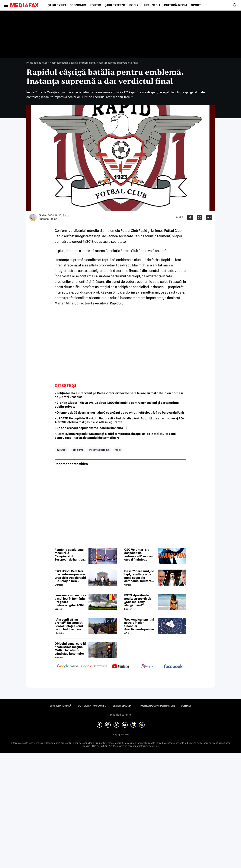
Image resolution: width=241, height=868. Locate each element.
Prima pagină (34, 63)
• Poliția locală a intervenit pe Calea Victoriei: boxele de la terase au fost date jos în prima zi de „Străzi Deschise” (119, 395)
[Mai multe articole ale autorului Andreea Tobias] (33, 218)
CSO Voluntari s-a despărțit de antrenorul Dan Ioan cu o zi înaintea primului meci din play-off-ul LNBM (138, 555)
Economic (78, 5)
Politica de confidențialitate (158, 706)
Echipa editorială (60, 706)
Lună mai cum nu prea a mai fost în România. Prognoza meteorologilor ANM (70, 600)
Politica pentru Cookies (91, 706)
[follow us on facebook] (173, 667)
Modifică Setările (120, 715)
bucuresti (62, 450)
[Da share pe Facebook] (190, 218)
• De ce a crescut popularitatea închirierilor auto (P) (91, 428)
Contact (186, 706)
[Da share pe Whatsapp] (209, 218)
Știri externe (115, 5)
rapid (118, 450)
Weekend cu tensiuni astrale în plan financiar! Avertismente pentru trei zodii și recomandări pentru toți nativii (139, 625)
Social (135, 5)
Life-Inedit (152, 5)
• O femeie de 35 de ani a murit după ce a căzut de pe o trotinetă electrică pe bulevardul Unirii (120, 413)
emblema (78, 450)
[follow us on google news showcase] (94, 667)
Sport (196, 5)
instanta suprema (99, 450)
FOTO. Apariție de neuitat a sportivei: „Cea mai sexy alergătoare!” (138, 600)
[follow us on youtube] (120, 667)
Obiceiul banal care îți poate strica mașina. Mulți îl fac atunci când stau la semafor (70, 649)
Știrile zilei (57, 5)
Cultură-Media (176, 5)
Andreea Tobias (48, 219)
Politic (95, 5)
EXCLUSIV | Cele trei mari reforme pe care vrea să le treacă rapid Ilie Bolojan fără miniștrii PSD (70, 576)
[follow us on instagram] (147, 667)
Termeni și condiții (123, 706)
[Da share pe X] (200, 218)
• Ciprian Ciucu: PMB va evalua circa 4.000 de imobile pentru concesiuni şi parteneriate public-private (117, 405)
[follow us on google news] (68, 667)
